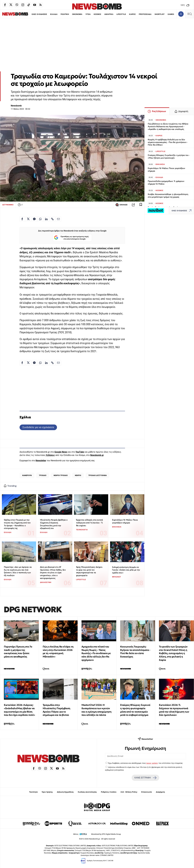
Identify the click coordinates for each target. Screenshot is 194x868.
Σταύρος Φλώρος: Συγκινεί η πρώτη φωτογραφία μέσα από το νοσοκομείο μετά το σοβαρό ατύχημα (135, 710)
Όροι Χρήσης (47, 792)
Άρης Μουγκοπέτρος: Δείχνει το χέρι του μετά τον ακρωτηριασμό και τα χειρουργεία (89, 571)
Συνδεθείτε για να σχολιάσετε (38, 427)
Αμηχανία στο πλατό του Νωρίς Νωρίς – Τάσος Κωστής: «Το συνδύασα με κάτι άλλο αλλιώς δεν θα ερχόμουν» (96, 653)
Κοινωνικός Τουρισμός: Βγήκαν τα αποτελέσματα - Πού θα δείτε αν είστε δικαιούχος (135, 652)
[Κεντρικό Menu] (190, 14)
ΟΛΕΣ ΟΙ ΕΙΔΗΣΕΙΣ (33, 14)
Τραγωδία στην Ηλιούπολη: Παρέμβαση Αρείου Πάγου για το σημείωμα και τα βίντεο (57, 710)
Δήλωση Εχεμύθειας (65, 792)
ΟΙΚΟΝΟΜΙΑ (71, 14)
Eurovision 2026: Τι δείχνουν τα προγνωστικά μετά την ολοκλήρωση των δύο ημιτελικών (174, 710)
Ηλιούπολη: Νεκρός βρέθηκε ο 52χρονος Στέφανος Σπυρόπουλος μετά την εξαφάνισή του (54, 524)
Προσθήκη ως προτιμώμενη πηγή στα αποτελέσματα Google (71, 238)
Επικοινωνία (147, 792)
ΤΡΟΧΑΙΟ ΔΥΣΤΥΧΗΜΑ (98, 475)
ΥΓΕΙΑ (82, 14)
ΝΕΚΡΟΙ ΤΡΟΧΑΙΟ (61, 475)
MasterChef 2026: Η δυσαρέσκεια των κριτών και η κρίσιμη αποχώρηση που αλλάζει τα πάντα (97, 710)
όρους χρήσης (152, 763)
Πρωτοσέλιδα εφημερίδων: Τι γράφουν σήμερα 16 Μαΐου (166, 182)
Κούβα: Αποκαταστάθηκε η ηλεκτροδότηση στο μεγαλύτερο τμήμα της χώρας (168, 196)
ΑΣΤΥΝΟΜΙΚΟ (8, 205)
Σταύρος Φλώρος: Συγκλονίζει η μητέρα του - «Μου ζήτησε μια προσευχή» (169, 156)
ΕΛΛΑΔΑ (48, 14)
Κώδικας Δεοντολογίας (87, 792)
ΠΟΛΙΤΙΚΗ (59, 14)
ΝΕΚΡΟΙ (78, 475)
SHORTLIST (154, 14)
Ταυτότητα (33, 792)
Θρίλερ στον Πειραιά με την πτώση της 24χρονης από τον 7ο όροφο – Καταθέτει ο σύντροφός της (17, 524)
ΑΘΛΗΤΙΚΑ (103, 14)
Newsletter (41, 461)
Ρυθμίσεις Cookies (109, 792)
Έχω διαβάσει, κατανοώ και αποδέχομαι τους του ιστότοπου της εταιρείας (145, 763)
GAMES (165, 14)
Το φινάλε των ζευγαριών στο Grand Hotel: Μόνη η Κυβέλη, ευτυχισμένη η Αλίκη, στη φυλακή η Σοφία (173, 653)
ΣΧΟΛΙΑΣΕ (121, 205)
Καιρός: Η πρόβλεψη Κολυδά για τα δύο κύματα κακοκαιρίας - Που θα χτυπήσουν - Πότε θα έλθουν (168, 142)
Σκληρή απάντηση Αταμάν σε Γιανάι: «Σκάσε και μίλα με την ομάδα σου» (126, 570)
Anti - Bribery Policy (129, 792)
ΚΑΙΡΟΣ (127, 14)
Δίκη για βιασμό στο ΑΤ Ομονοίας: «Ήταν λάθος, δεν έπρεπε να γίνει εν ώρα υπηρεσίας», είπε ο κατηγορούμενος (53, 573)
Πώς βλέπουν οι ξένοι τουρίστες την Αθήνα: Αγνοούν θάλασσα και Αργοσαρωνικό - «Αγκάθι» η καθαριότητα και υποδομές (168, 126)
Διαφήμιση (160, 792)
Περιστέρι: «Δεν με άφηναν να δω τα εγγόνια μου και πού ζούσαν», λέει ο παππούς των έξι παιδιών (18, 571)
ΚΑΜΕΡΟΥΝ (27, 475)
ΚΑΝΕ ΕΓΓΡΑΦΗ (145, 778)
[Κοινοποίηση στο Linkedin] (46, 219)
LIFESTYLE (115, 14)
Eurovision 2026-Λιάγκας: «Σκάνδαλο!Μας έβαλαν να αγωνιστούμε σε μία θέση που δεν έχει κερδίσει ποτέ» (19, 710)
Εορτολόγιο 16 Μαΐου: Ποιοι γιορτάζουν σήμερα (125, 521)
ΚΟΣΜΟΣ (92, 14)
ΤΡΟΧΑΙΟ (43, 475)
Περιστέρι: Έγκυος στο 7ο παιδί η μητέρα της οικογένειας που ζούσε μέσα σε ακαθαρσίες (18, 652)
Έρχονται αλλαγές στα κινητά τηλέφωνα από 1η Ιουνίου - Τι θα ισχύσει (90, 523)
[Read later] (141, 205)
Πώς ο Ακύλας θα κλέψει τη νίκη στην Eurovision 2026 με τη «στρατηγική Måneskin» (58, 652)
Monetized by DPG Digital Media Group (106, 834)
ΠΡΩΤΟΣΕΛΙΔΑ (139, 14)
